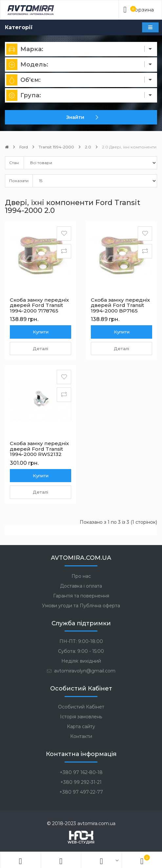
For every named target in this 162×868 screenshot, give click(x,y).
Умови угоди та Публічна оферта (81, 606)
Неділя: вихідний (81, 661)
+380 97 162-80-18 (81, 772)
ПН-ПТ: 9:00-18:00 (81, 641)
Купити (41, 332)
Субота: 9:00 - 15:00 (81, 651)
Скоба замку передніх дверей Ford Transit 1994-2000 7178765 (39, 305)
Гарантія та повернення (81, 596)
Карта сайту (81, 726)
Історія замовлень (81, 717)
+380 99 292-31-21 (81, 782)
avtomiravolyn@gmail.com (81, 671)
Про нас (81, 576)
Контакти (81, 736)
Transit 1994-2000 (56, 147)
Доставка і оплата (81, 586)
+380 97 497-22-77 (81, 792)
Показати (19, 181)
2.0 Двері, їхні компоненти (129, 147)
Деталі (40, 349)
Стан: (14, 163)
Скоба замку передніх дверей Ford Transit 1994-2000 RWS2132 (39, 449)
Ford (24, 147)
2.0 (88, 147)
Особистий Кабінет (81, 707)
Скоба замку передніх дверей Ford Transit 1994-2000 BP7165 (120, 305)
